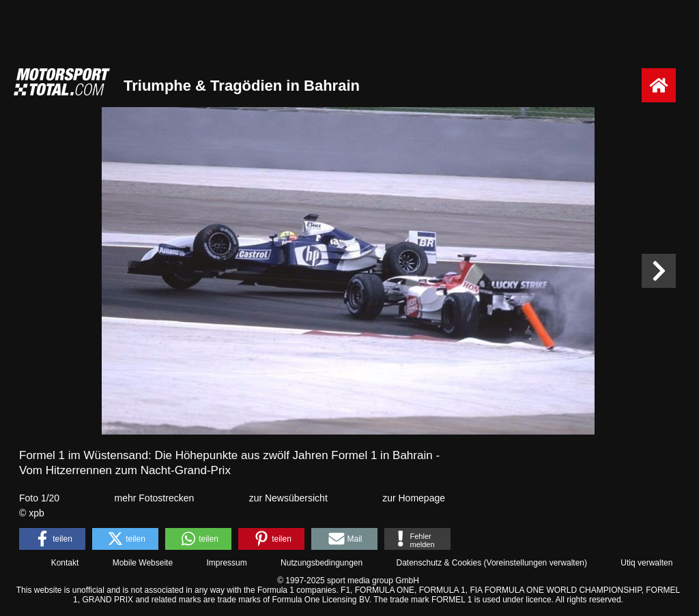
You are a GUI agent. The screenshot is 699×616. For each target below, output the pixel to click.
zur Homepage (414, 498)
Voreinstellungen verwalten (536, 563)
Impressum (226, 563)
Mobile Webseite (143, 563)
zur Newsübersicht (288, 498)
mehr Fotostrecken (155, 498)
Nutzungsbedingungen (322, 563)
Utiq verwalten (646, 563)
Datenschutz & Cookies (439, 563)
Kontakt (65, 563)
